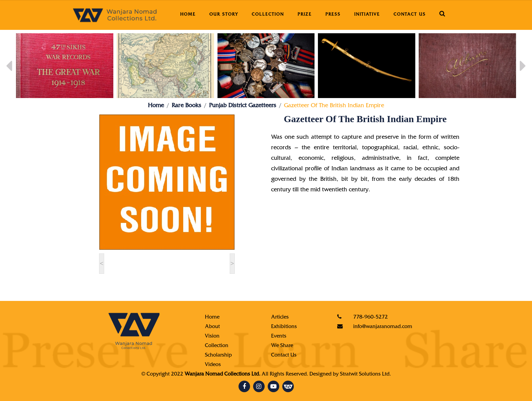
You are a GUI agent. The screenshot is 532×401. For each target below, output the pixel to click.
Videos (213, 365)
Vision (212, 337)
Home (188, 15)
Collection (268, 15)
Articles (280, 318)
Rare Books (186, 106)
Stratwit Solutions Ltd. (365, 375)
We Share (282, 346)
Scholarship (218, 356)
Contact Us (410, 15)
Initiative (367, 15)
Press (333, 15)
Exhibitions (284, 327)
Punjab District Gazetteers (243, 106)
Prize (305, 15)
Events (279, 337)
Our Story (224, 15)
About (212, 327)
